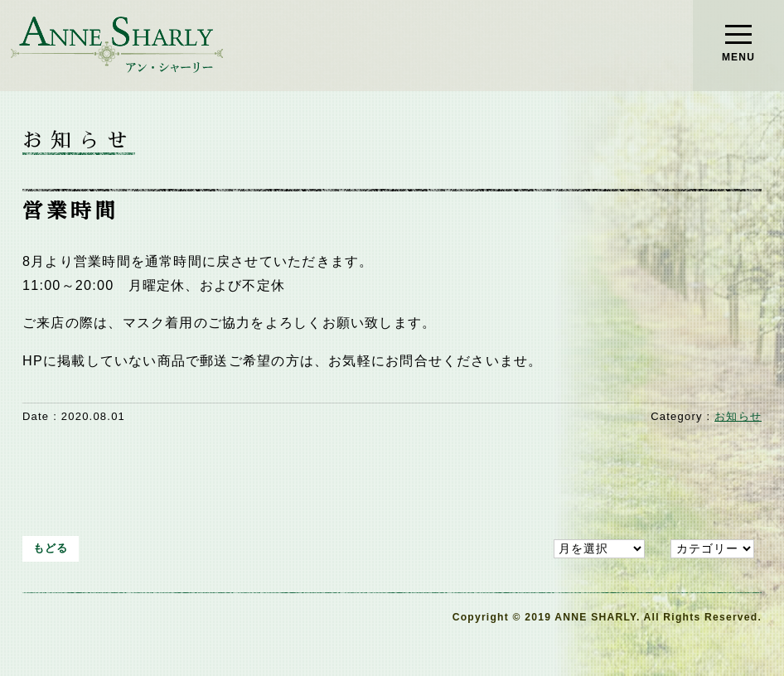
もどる (51, 548)
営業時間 (71, 211)
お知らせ (738, 416)
